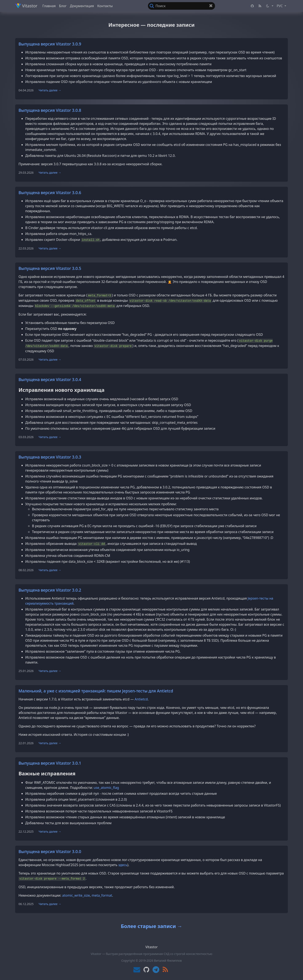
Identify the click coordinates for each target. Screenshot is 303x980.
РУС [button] (280, 6)
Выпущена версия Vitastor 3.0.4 (50, 379)
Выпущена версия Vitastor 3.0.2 (50, 590)
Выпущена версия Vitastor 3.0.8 (50, 110)
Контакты (105, 6)
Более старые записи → (151, 926)
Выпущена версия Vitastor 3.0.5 (50, 268)
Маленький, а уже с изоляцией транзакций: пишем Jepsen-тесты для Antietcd (96, 691)
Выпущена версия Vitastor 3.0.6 (50, 193)
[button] (269, 6)
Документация (82, 6)
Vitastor (26, 6)
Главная (49, 6)
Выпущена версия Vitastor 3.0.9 (50, 44)
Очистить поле (212, 7)
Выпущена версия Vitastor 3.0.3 (50, 457)
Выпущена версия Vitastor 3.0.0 (50, 851)
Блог (63, 6)
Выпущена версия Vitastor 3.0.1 (50, 763)
